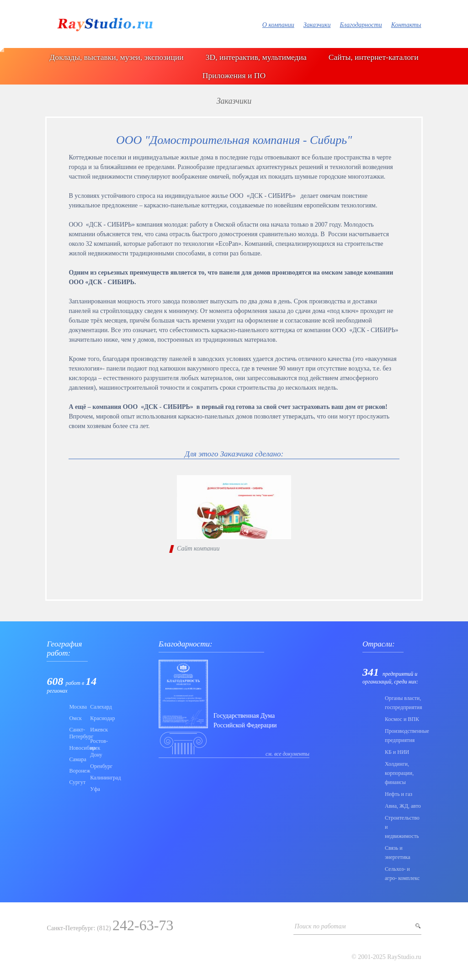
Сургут (77, 782)
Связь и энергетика (398, 853)
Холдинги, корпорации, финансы (399, 773)
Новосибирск (77, 748)
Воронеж (77, 771)
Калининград (98, 778)
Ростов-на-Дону (98, 748)
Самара (77, 759)
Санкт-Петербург (77, 733)
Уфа (95, 789)
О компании (278, 25)
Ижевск (98, 730)
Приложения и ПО (234, 75)
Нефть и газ (399, 794)
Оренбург (98, 766)
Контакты (406, 25)
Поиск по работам (320, 926)
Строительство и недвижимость (402, 827)
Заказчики (317, 25)
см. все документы (287, 754)
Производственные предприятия (403, 736)
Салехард (98, 707)
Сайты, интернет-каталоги (374, 57)
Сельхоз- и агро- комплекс (402, 874)
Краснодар (98, 718)
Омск (75, 718)
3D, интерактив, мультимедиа (256, 57)
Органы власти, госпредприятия (403, 703)
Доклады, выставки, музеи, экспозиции (116, 57)
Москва (77, 707)
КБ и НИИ (397, 752)
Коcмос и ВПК (402, 719)
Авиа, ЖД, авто (403, 806)
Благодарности (361, 25)
